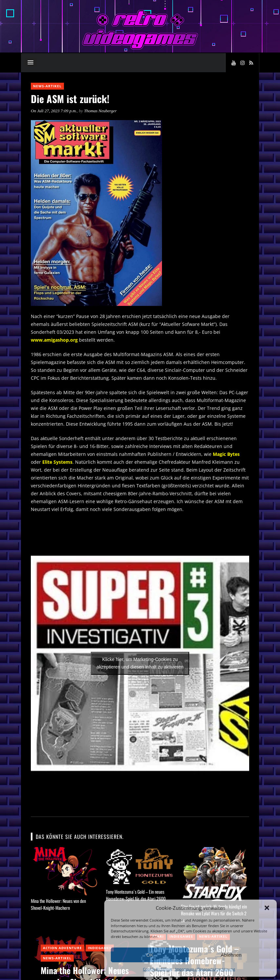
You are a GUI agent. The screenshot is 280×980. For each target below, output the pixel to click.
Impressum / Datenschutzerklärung (205, 969)
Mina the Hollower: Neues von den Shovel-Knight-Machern (58, 904)
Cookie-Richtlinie (157, 969)
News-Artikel (47, 86)
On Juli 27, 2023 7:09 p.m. (54, 111)
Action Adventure (62, 948)
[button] (267, 908)
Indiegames (100, 948)
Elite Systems (57, 462)
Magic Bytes (226, 454)
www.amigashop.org (54, 340)
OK (150, 955)
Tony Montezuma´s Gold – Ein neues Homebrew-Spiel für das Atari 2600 (136, 895)
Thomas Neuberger (100, 111)
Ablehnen (231, 955)
